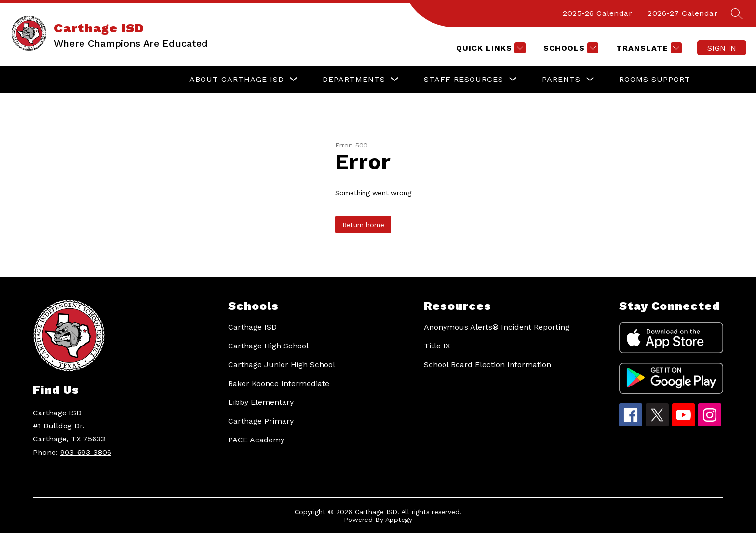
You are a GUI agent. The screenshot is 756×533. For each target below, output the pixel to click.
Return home (363, 225)
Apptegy (399, 520)
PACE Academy (256, 440)
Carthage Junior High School (282, 365)
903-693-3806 (86, 452)
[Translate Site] (648, 48)
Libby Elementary (261, 402)
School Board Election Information (487, 365)
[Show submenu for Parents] (561, 80)
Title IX (437, 346)
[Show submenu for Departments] (354, 80)
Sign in (722, 48)
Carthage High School (268, 346)
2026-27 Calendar (682, 13)
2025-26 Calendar (597, 13)
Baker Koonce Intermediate (279, 383)
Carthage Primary (261, 421)
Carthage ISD (252, 327)
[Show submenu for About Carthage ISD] (237, 80)
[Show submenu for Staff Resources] (464, 80)
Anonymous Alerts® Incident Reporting (497, 327)
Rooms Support (655, 79)
